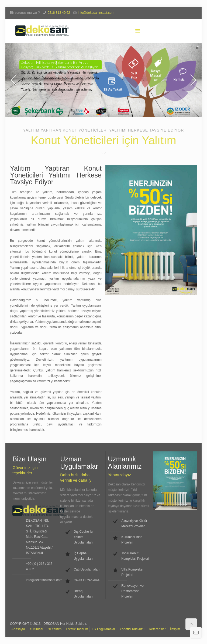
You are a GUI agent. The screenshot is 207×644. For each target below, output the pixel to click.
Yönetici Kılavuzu (132, 629)
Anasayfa (18, 629)
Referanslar (157, 629)
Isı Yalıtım (54, 629)
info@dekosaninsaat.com (96, 13)
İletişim (175, 629)
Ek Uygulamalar (104, 629)
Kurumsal (36, 629)
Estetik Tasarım (77, 629)
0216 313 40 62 (59, 13)
